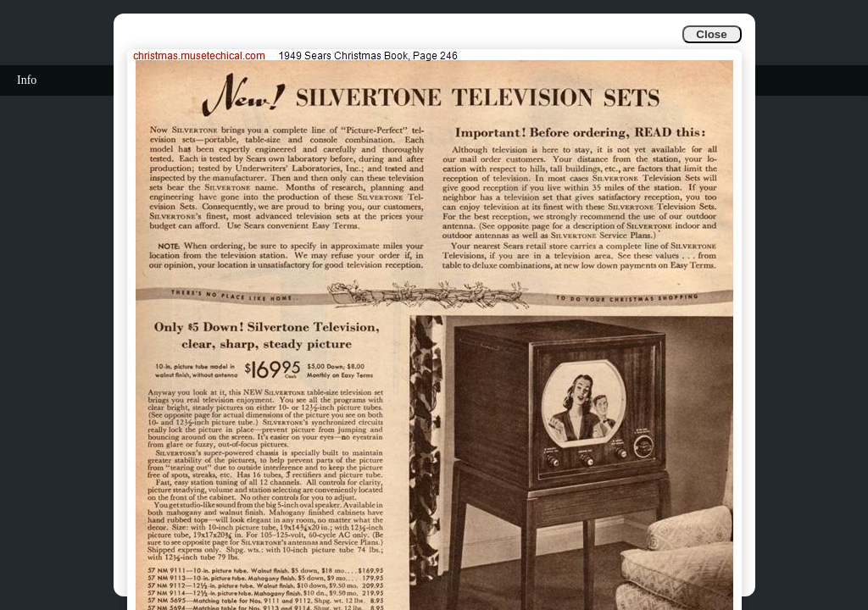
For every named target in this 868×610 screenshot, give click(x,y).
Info (27, 80)
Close (711, 34)
